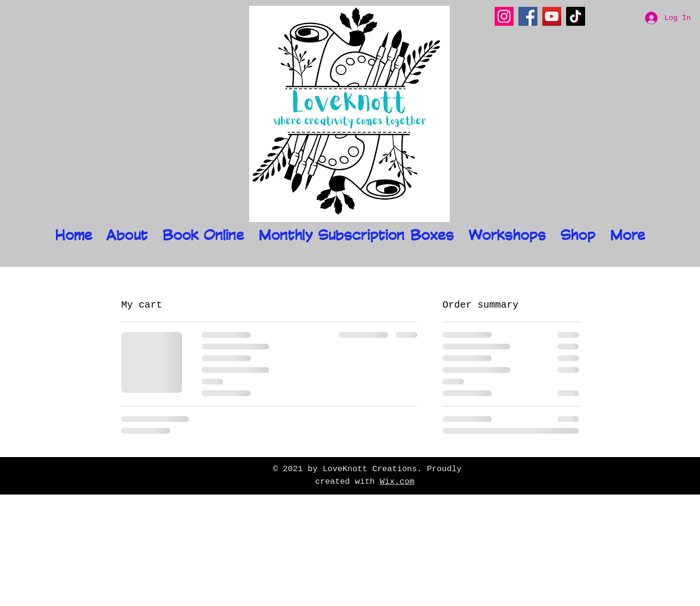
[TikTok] (576, 16)
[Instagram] (504, 16)
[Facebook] (528, 16)
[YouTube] (552, 16)
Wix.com (397, 482)
